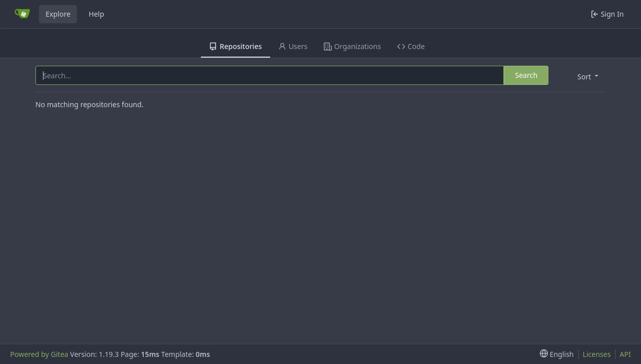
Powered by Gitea (39, 354)
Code (411, 46)
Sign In (607, 14)
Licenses (597, 354)
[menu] (587, 76)
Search (526, 75)
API (625, 354)
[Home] (22, 14)
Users (293, 46)
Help (96, 14)
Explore (58, 14)
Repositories (235, 46)
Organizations (352, 46)
